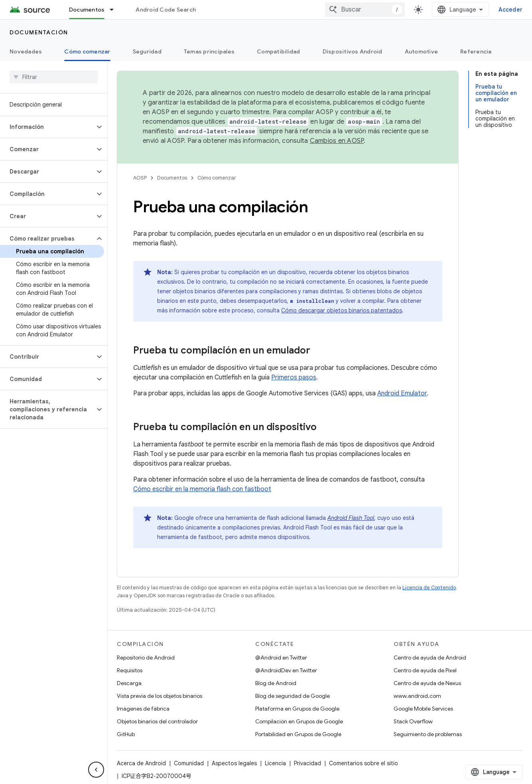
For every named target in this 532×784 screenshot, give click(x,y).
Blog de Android (276, 683)
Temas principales (209, 51)
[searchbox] (54, 77)
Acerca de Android (141, 763)
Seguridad (147, 51)
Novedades (26, 51)
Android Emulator (402, 393)
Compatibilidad (279, 51)
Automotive (422, 51)
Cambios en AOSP (337, 141)
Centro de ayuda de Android (430, 658)
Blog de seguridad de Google (293, 696)
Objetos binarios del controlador (157, 721)
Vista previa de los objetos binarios (160, 696)
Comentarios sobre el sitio (364, 763)
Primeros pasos (294, 377)
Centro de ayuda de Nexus (427, 683)
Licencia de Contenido (429, 588)
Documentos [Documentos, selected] (87, 10)
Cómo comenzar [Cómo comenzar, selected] (87, 51)
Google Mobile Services (423, 709)
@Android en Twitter (281, 658)
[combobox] (365, 10)
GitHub (126, 734)
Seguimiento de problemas (428, 734)
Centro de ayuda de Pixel (425, 670)
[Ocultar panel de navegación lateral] (96, 770)
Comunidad (189, 763)
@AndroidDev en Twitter (286, 670)
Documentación (39, 32)
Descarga (129, 683)
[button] (47, 127)
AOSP (140, 178)
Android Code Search (166, 10)
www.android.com (417, 696)
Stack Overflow (413, 721)
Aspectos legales (234, 763)
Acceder (510, 10)
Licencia (275, 763)
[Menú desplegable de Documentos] (115, 10)
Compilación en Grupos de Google (299, 721)
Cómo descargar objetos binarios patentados (342, 310)
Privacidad (307, 763)
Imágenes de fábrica (143, 709)
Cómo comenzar (217, 178)
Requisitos (130, 670)
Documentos (172, 178)
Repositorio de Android (146, 658)
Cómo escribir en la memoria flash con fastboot (202, 489)
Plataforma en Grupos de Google (297, 709)
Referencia (476, 51)
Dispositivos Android (353, 51)
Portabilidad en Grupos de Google (298, 734)
